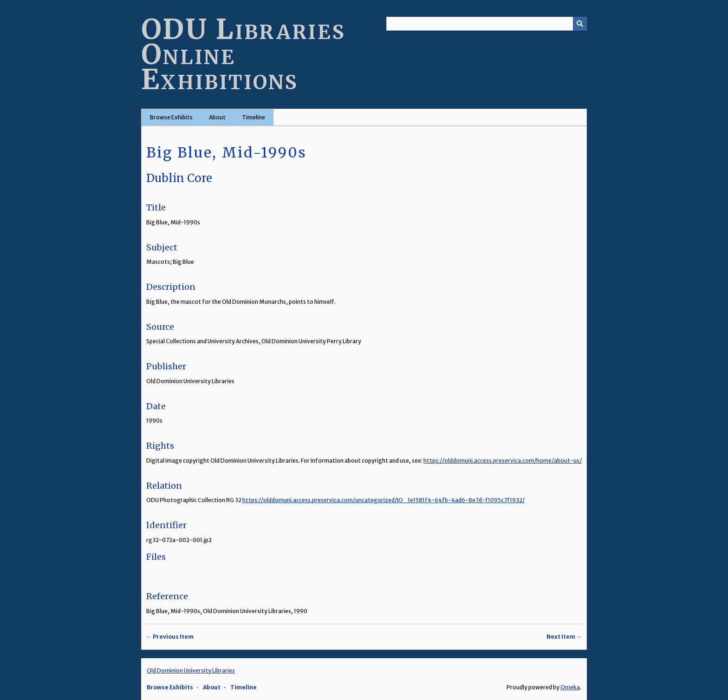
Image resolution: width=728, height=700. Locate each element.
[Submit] (580, 24)
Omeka (570, 687)
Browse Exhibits (171, 117)
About (217, 117)
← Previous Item (170, 637)
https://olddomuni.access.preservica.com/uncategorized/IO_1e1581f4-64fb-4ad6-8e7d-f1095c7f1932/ (383, 500)
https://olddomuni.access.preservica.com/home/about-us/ (503, 461)
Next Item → (564, 637)
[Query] (487, 24)
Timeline (253, 117)
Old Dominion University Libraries (191, 671)
